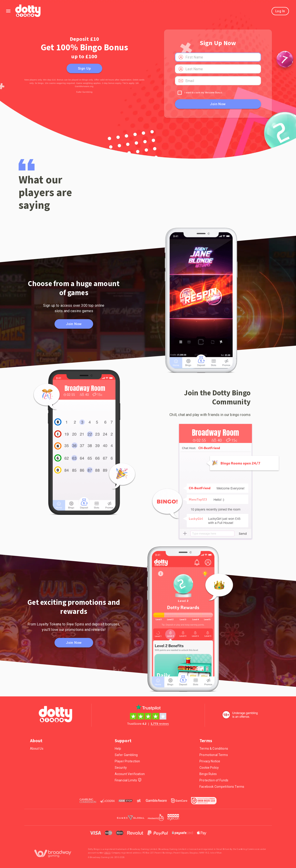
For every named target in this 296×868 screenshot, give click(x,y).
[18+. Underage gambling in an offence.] (240, 715)
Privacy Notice (210, 761)
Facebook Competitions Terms (222, 787)
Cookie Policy (209, 768)
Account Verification (130, 774)
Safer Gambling (84, 92)
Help (118, 749)
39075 (107, 853)
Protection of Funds (214, 780)
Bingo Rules (208, 774)
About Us (37, 749)
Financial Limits (128, 780)
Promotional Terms (214, 755)
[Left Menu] (8, 11)
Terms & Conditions (214, 749)
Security (121, 768)
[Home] (28, 11)
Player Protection (127, 761)
